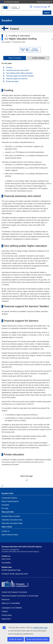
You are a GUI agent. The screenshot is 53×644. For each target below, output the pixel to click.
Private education (12, 81)
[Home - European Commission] (15, 7)
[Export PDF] (24, 50)
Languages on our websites (12, 608)
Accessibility (6, 563)
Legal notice (6, 619)
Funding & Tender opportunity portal (15, 574)
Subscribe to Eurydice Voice (12, 520)
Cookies (5, 611)
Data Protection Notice (10, 535)
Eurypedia (5, 505)
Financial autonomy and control (17, 70)
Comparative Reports (9, 498)
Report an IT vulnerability (11, 603)
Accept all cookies (16, 639)
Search (47, 13)
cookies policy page (40, 628)
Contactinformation (35, 50)
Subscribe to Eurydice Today (12, 523)
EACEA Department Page (11, 570)
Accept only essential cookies (37, 639)
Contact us (6, 531)
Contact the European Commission (14, 592)
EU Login (5, 508)
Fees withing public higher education (19, 73)
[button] (49, 7)
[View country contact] (35, 50)
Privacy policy (7, 615)
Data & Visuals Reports (10, 501)
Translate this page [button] (40, 7)
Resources (6, 600)
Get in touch (6, 559)
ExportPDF (23, 50)
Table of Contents (15, 58)
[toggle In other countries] (38, 58)
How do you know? (44, 2)
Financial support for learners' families (20, 76)
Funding (9, 68)
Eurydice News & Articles (11, 516)
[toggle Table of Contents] (15, 58)
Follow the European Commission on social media (20, 596)
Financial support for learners (17, 79)
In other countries (38, 58)
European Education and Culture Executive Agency (22, 547)
